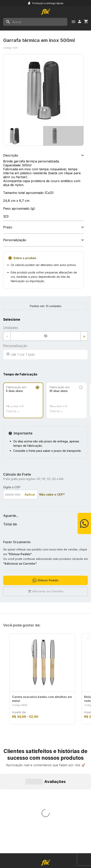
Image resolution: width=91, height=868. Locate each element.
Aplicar (30, 494)
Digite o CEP (12, 487)
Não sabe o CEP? (52, 494)
